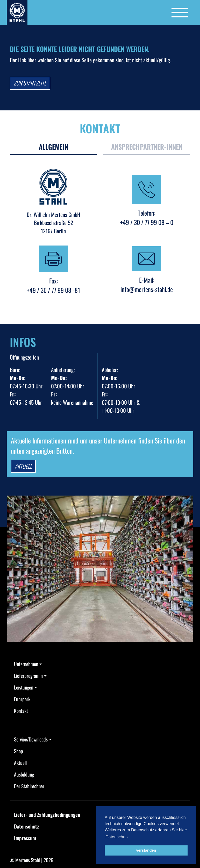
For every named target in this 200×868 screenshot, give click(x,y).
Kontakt (21, 711)
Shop (19, 751)
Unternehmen (26, 664)
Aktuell (23, 466)
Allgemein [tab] (53, 147)
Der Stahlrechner (29, 786)
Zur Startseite (30, 83)
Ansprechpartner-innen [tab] (147, 147)
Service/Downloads (31, 739)
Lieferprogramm (28, 676)
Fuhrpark (22, 699)
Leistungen (24, 687)
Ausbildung (24, 774)
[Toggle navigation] (180, 12)
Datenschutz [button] (117, 837)
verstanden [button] (146, 850)
